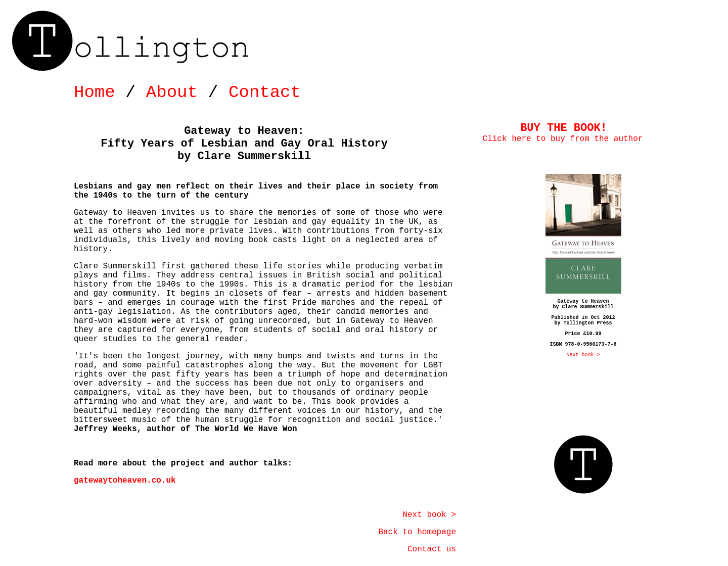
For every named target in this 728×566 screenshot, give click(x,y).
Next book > (429, 515)
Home (95, 92)
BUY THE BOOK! (564, 128)
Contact (265, 92)
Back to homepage (417, 532)
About (172, 92)
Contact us (432, 549)
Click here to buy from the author (563, 139)
